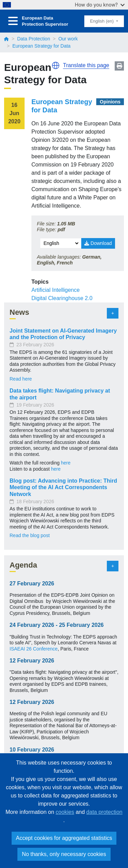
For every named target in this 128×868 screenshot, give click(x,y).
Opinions (110, 102)
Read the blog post (30, 535)
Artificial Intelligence (55, 290)
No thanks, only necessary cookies (64, 854)
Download (98, 243)
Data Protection (34, 39)
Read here (21, 379)
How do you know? (100, 5)
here (66, 463)
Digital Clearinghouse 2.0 (62, 298)
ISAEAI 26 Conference (34, 649)
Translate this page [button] (86, 65)
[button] (56, 65)
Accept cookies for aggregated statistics (64, 838)
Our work (68, 39)
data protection (104, 812)
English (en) (103, 21)
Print (119, 66)
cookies (65, 812)
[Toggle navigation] (13, 21)
